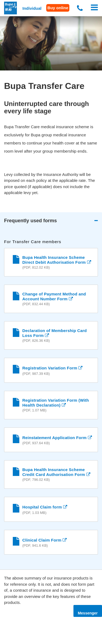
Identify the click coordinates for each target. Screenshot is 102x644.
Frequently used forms (30, 221)
